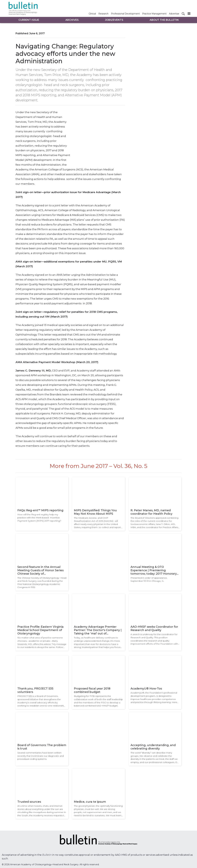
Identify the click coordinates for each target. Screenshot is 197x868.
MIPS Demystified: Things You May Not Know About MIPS (95, 512)
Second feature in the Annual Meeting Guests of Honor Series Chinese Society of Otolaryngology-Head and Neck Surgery (40, 570)
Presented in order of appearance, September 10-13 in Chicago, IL (149, 579)
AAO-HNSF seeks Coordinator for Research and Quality (154, 628)
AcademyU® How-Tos (146, 689)
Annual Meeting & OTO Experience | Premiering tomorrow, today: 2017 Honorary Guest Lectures (154, 570)
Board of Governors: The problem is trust (42, 747)
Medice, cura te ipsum (90, 802)
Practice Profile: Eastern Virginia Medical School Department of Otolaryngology (40, 630)
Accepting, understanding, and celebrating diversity (153, 747)
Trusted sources (29, 802)
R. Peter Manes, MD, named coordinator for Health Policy (151, 512)
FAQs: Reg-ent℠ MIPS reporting (40, 510)
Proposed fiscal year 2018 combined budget (92, 690)
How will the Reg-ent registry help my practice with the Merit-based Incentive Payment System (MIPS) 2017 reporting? (39, 518)
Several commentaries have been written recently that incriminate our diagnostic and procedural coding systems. (41, 756)
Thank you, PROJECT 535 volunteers (35, 690)
